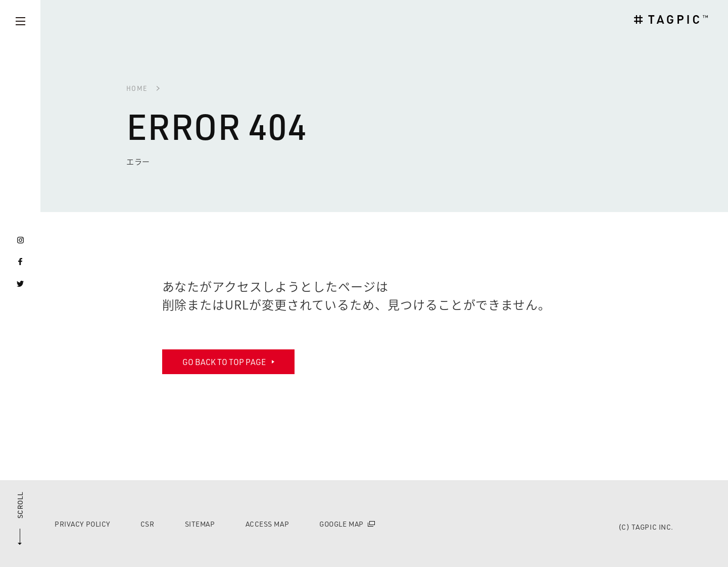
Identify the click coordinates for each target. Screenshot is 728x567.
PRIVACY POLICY (82, 524)
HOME (137, 88)
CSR (148, 524)
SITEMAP (200, 524)
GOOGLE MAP (342, 524)
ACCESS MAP (268, 524)
